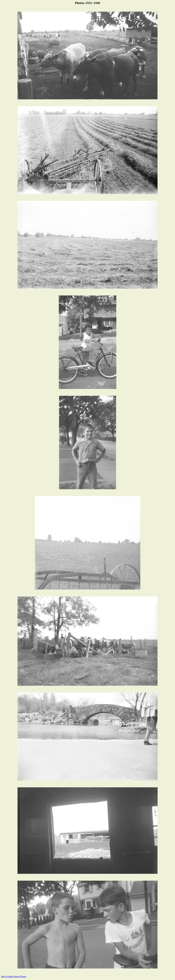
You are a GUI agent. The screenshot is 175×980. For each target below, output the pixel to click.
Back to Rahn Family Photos (14, 977)
